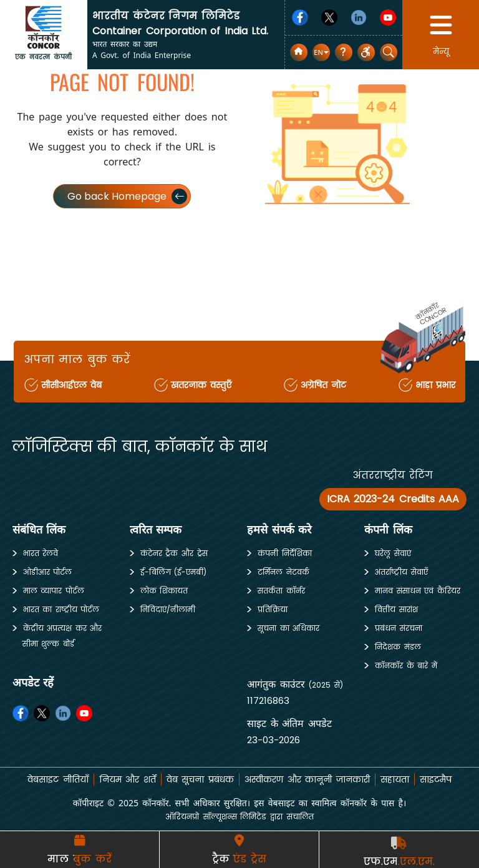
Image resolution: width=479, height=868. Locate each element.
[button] (321, 53)
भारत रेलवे (41, 553)
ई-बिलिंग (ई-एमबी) (174, 572)
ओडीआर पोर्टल (48, 572)
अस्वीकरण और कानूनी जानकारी (307, 779)
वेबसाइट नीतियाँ (58, 779)
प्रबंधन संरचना (399, 628)
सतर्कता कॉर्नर (281, 591)
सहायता (395, 779)
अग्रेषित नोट (324, 385)
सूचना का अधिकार (288, 628)
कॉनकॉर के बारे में (406, 666)
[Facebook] (300, 17)
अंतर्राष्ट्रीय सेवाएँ (401, 572)
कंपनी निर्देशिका (285, 553)
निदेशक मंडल (398, 647)
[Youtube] (388, 17)
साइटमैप (436, 779)
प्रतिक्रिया (273, 609)
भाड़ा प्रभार (436, 385)
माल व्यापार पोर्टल (54, 591)
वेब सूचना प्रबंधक (200, 779)
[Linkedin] (359, 17)
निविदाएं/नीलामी (168, 609)
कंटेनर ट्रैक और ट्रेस (174, 553)
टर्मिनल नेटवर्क (283, 572)
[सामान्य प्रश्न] (344, 52)
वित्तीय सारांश (396, 609)
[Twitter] (329, 17)
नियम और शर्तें (128, 779)
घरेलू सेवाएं (393, 553)
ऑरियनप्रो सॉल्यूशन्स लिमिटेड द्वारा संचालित (239, 817)
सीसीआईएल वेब (72, 385)
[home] (44, 27)
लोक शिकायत (164, 591)
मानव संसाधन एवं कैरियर (418, 591)
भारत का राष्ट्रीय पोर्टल (61, 609)
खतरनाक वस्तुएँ (201, 385)
